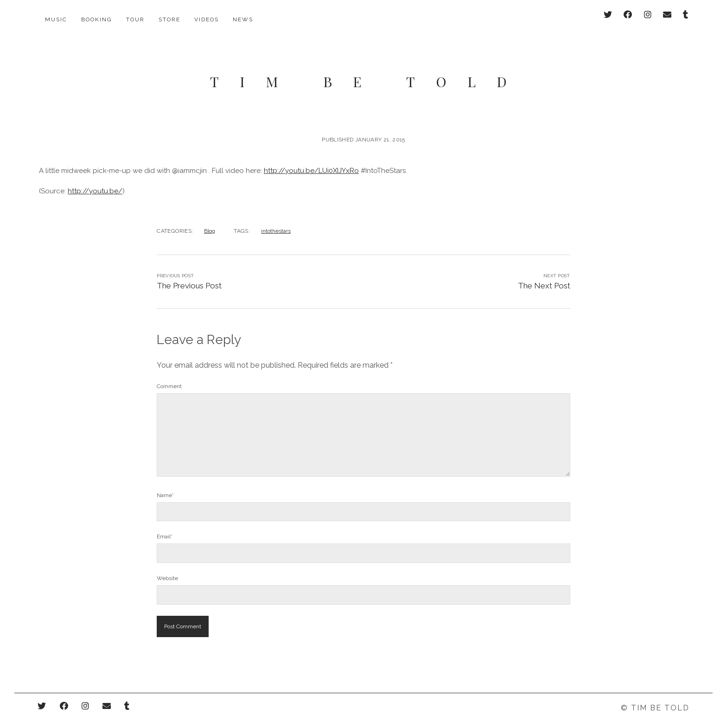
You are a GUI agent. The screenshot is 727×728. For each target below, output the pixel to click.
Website (167, 568)
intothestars (276, 220)
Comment (169, 375)
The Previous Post (189, 275)
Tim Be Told (369, 70)
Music (56, 19)
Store (169, 19)
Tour (135, 19)
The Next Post (544, 275)
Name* (165, 484)
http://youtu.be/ (95, 180)
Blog (210, 220)
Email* (165, 526)
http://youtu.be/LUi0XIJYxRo (311, 160)
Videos (207, 19)
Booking (97, 19)
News (243, 19)
